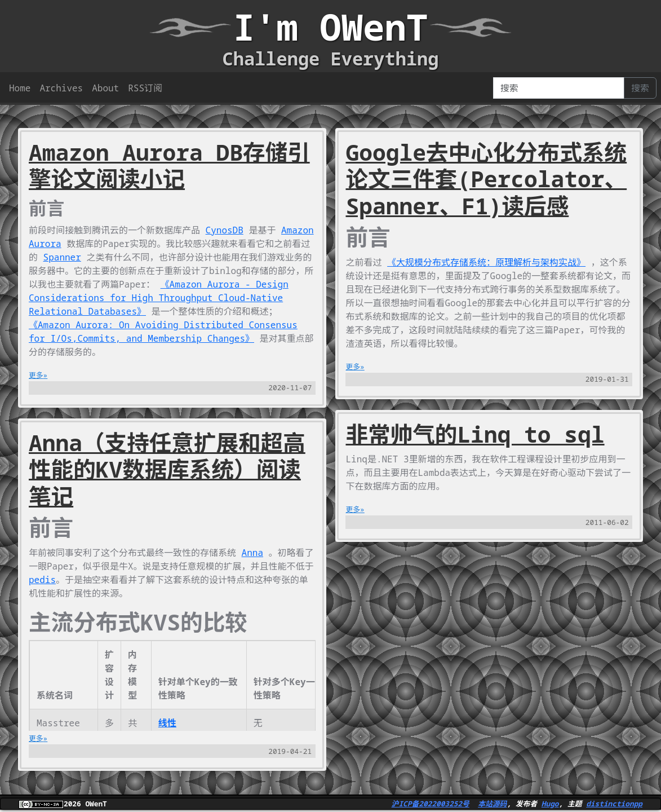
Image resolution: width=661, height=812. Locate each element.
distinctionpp (614, 804)
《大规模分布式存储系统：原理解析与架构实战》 (486, 262)
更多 (36, 375)
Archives (61, 88)
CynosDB (225, 230)
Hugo (550, 804)
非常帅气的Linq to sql (475, 434)
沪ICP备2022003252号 (431, 804)
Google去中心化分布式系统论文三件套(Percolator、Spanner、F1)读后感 (486, 179)
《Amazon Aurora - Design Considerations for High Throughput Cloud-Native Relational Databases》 (159, 298)
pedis (42, 580)
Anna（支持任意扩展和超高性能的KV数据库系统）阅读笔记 (167, 469)
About (105, 88)
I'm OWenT (331, 27)
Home (20, 88)
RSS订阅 (145, 88)
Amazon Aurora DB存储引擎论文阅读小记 (169, 166)
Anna (252, 553)
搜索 (640, 88)
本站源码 (492, 804)
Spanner (62, 257)
